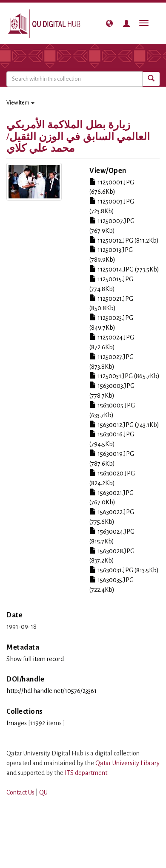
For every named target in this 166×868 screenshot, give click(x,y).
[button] (109, 23)
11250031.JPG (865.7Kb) (124, 376)
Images (17, 723)
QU (43, 792)
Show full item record (35, 659)
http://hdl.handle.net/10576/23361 (52, 691)
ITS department (86, 773)
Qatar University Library (127, 763)
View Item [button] (20, 103)
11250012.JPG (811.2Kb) (124, 240)
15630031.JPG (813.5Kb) (124, 570)
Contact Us (20, 792)
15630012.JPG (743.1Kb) (124, 425)
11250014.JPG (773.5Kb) (124, 269)
